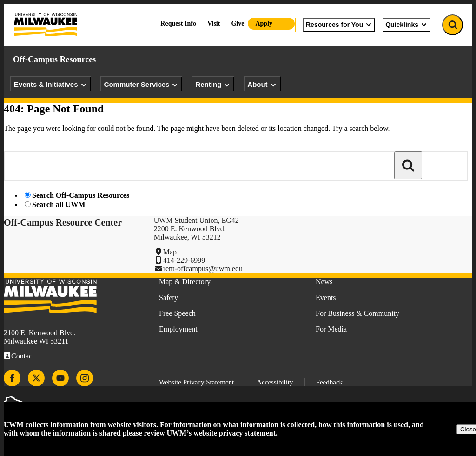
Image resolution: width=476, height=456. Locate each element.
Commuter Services (142, 85)
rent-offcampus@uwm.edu (203, 269)
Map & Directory (185, 282)
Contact (23, 356)
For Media (331, 329)
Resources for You (339, 25)
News (324, 282)
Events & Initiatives (51, 85)
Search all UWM (59, 205)
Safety (169, 297)
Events (326, 297)
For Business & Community (357, 313)
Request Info (178, 23)
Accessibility (275, 382)
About (262, 85)
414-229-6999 (184, 260)
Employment (178, 329)
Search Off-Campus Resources (81, 195)
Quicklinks (407, 25)
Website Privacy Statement (196, 382)
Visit (214, 23)
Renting (213, 85)
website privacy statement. (235, 433)
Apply (264, 23)
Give (238, 23)
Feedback (329, 382)
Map (170, 252)
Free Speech (177, 313)
